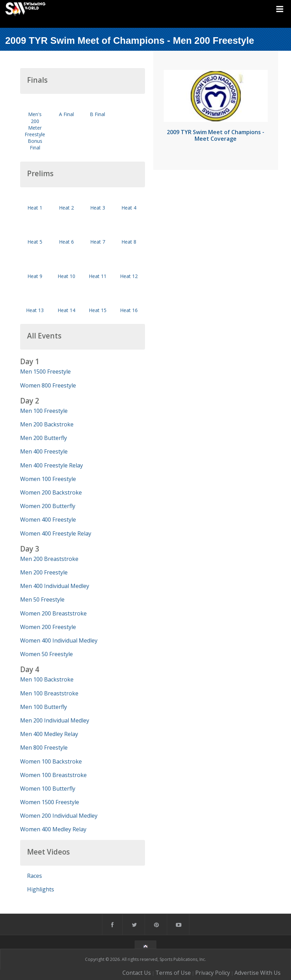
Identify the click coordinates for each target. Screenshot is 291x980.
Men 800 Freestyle (44, 748)
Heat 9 (35, 276)
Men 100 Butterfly (44, 707)
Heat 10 (66, 276)
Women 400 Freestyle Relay (56, 533)
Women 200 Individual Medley (59, 816)
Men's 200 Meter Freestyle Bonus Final (35, 131)
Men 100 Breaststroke (49, 693)
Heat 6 (66, 242)
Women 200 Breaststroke (53, 613)
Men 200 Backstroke (47, 424)
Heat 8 (129, 242)
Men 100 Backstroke (47, 679)
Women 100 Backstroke (51, 761)
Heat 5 (35, 242)
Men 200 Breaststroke (49, 559)
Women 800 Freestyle (48, 385)
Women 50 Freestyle (46, 654)
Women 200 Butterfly (48, 506)
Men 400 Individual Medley (55, 586)
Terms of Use (173, 973)
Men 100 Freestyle (44, 411)
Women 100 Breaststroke (53, 775)
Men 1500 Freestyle (45, 371)
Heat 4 (129, 208)
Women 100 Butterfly (48, 789)
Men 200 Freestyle (44, 572)
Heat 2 (66, 208)
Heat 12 (129, 276)
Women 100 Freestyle (48, 479)
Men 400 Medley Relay (49, 734)
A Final (66, 114)
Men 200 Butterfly (44, 438)
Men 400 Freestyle (44, 451)
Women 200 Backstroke (51, 492)
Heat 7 (98, 242)
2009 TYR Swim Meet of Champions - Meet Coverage (216, 135)
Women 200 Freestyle (48, 627)
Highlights (41, 889)
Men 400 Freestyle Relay (52, 465)
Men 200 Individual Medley (55, 720)
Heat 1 (35, 208)
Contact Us (137, 973)
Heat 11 (98, 276)
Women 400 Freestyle (48, 520)
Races (35, 876)
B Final (97, 114)
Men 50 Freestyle (42, 599)
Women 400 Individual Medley (59, 640)
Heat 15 (98, 310)
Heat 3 (98, 208)
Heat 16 (129, 310)
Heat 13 (35, 310)
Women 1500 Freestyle (50, 802)
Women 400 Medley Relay (53, 829)
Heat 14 (66, 310)
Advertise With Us (258, 973)
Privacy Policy (213, 973)
